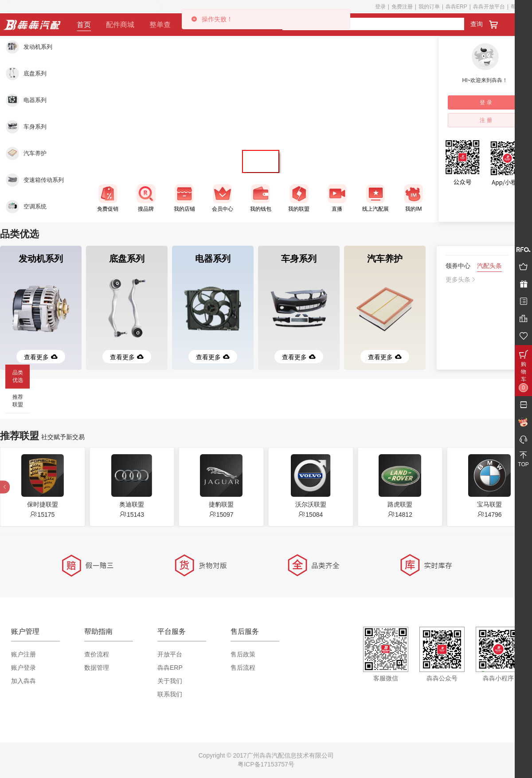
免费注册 (402, 7)
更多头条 (461, 279)
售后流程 (243, 668)
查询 (477, 24)
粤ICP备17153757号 (266, 764)
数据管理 (97, 668)
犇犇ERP (456, 7)
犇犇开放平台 (489, 7)
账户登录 (23, 668)
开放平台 (170, 654)
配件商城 (120, 25)
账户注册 (23, 654)
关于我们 (170, 681)
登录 (380, 7)
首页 (84, 25)
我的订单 (429, 7)
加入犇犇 (23, 681)
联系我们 (170, 694)
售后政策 (243, 654)
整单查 (160, 25)
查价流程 (97, 654)
